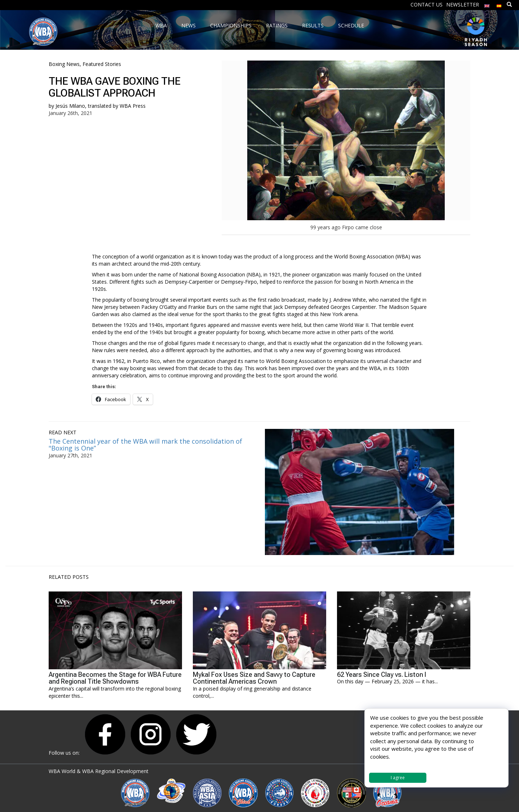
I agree (398, 778)
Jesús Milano (70, 106)
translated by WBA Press (117, 106)
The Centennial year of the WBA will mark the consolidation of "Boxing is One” (145, 445)
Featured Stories (102, 64)
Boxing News (64, 64)
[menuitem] (487, 4)
